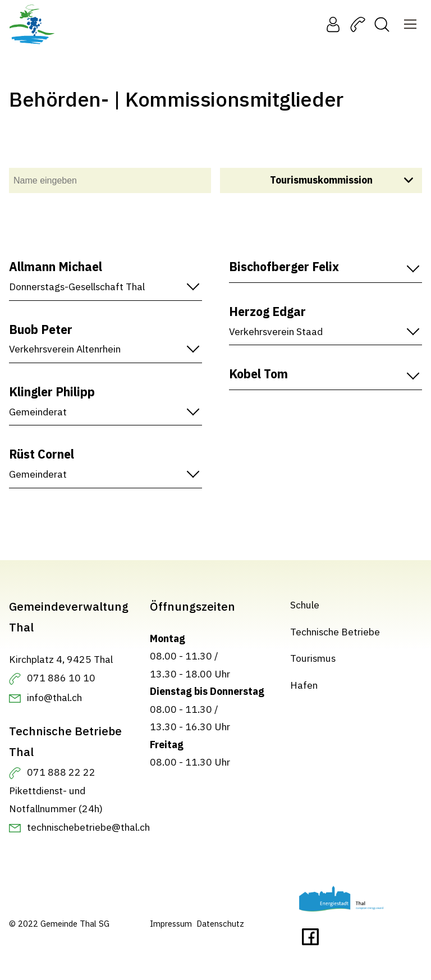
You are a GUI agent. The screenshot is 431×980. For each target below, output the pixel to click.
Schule (305, 605)
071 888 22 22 (61, 772)
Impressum (171, 924)
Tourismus (313, 658)
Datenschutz (220, 924)
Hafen (304, 684)
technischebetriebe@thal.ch (88, 826)
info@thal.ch (54, 697)
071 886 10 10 (61, 678)
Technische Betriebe (335, 631)
